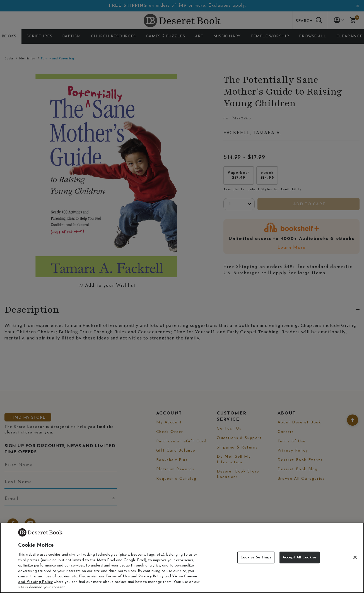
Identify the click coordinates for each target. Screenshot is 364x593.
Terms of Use (118, 576)
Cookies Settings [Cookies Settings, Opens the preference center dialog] (256, 557)
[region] (182, 558)
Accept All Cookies (300, 557)
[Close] (355, 557)
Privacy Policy (151, 576)
